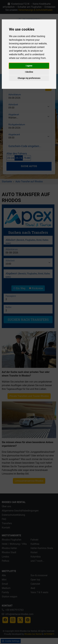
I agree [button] (29, 66)
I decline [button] (29, 72)
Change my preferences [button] (29, 78)
